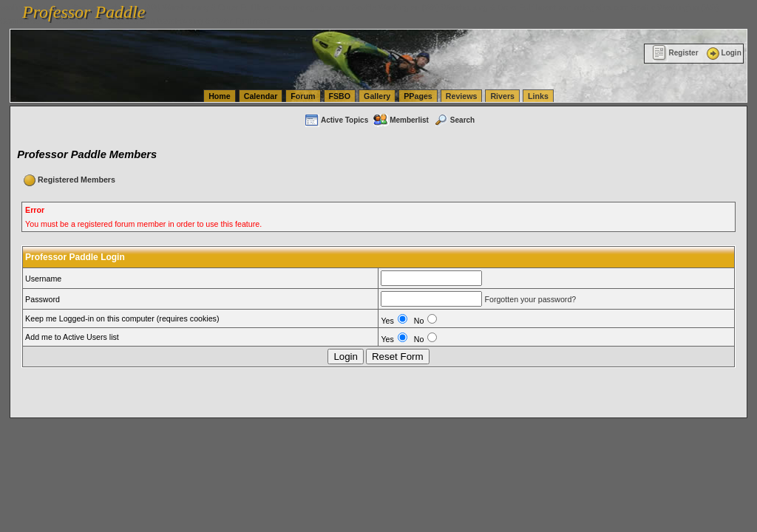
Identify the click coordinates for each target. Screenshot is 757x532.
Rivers (502, 96)
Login (723, 53)
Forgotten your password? (530, 299)
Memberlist (401, 120)
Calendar (261, 96)
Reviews (462, 96)
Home (220, 96)
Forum (303, 96)
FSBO (340, 96)
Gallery (377, 96)
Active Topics (336, 120)
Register (675, 53)
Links (538, 96)
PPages (418, 96)
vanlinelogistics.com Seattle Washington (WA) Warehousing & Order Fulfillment (418, 7)
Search (454, 120)
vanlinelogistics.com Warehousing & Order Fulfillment (177, 21)
